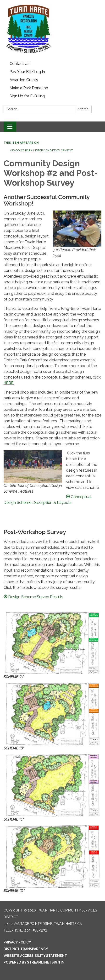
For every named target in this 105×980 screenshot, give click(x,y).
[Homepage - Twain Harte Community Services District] (52, 30)
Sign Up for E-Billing (27, 96)
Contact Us (19, 64)
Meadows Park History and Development (41, 150)
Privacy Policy (17, 942)
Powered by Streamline (26, 962)
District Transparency (26, 949)
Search (83, 109)
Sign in (58, 962)
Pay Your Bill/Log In (27, 72)
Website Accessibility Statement (35, 956)
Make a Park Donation (29, 88)
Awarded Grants (24, 80)
